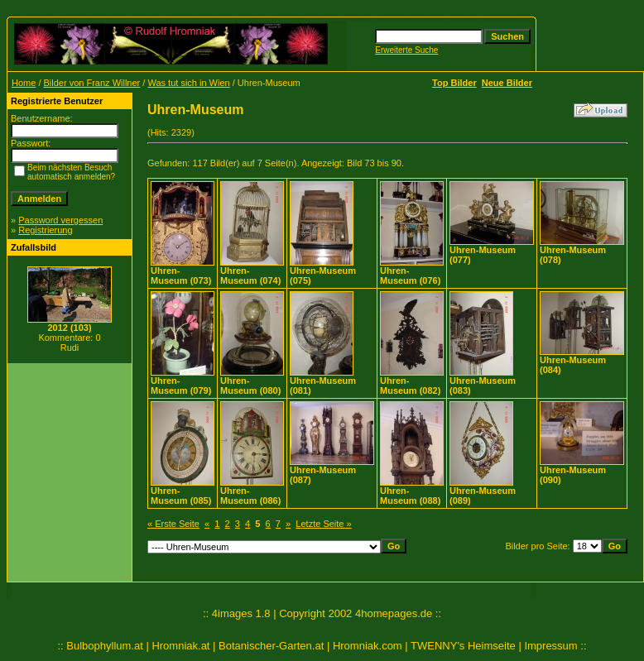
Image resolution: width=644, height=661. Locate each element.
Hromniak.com (368, 646)
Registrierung (45, 230)
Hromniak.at (180, 646)
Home (24, 83)
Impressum (550, 646)
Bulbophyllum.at (105, 646)
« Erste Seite (173, 524)
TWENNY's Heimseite (463, 646)
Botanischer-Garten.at (271, 646)
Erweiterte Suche (406, 50)
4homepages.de (394, 613)
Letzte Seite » (323, 524)
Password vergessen (60, 220)
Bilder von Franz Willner (92, 83)
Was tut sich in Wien (188, 83)
